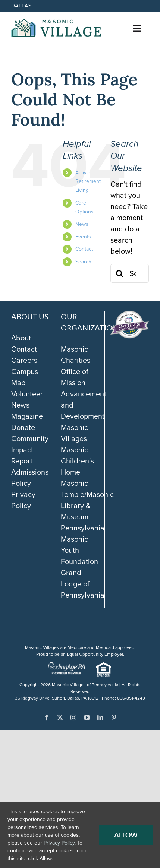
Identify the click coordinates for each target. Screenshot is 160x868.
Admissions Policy (30, 478)
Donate (23, 427)
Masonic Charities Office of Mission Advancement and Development (84, 383)
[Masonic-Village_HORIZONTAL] (56, 23)
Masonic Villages (74, 433)
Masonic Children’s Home (77, 461)
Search (83, 262)
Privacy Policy (23, 500)
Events (83, 237)
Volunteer (27, 394)
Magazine (27, 416)
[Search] (120, 273)
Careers (24, 360)
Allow (126, 835)
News (82, 224)
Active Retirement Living (88, 182)
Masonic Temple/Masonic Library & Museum (87, 500)
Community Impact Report (30, 450)
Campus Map (25, 377)
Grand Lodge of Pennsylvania (83, 584)
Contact (84, 249)
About (21, 338)
